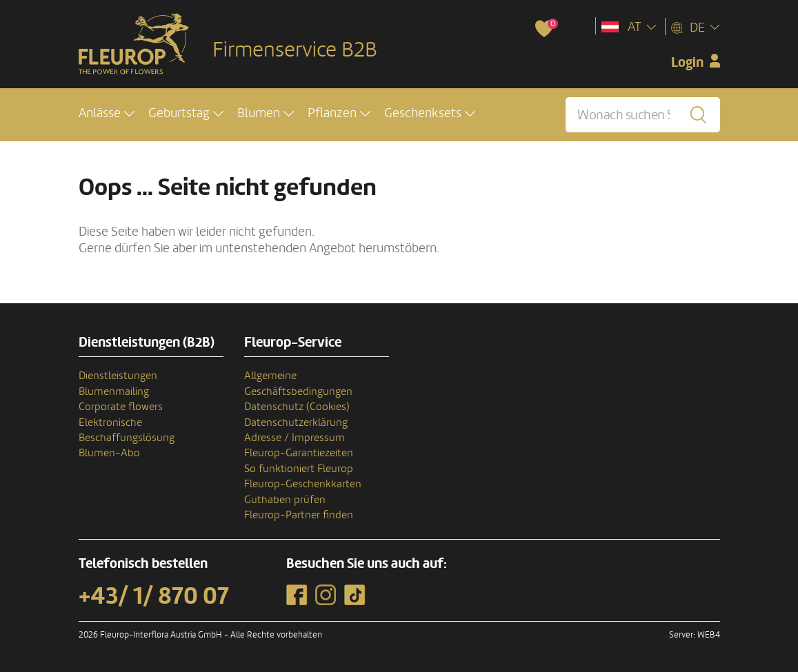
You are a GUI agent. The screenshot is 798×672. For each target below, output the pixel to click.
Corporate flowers (121, 407)
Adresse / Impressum (295, 438)
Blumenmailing (114, 391)
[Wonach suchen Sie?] (642, 115)
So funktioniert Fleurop (299, 469)
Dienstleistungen (118, 376)
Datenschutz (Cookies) (297, 407)
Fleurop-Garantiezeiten (299, 453)
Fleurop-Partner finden (299, 515)
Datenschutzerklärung (296, 422)
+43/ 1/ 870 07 (154, 596)
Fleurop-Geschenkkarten (303, 484)
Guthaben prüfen (285, 500)
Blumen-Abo (109, 453)
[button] (107, 115)
